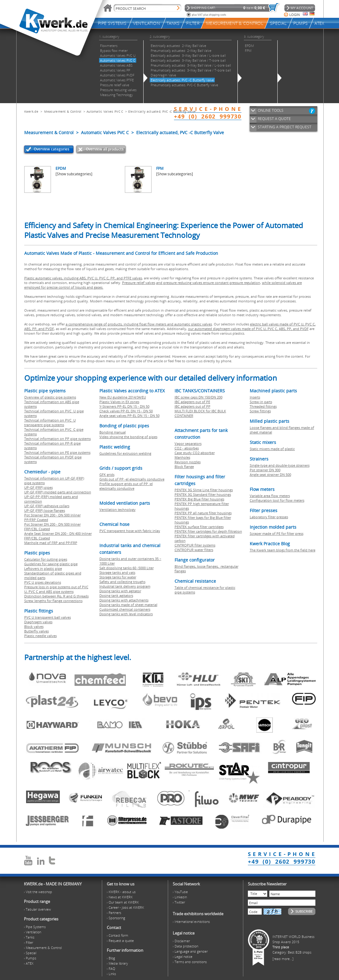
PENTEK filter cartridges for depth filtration (208, 531)
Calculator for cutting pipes (46, 559)
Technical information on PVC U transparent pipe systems (50, 422)
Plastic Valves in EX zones (119, 402)
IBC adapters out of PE (192, 402)
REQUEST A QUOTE (274, 119)
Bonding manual (113, 432)
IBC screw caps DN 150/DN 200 (198, 397)
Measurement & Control (63, 111)
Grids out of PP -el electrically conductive (132, 479)
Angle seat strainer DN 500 (270, 474)
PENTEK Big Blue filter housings (199, 499)
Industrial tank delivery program (125, 586)
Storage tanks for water (118, 577)
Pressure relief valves (139, 283)
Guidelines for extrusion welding (125, 453)
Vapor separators (188, 443)
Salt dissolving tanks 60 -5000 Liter (127, 568)
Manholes (182, 457)
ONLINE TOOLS (271, 110)
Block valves (34, 626)
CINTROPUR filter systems (195, 545)
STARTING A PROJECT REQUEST (285, 127)
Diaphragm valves (38, 622)
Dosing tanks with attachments (124, 600)
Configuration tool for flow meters (277, 500)
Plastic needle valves (40, 636)
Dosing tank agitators (116, 595)
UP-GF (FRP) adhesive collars (47, 506)
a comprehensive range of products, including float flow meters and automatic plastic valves (139, 324)
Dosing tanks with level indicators (126, 614)
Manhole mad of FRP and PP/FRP (51, 543)
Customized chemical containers (125, 609)
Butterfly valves (37, 631)
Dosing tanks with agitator (120, 591)
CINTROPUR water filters (194, 550)
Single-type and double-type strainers (280, 465)
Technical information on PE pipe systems (57, 452)
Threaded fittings (263, 406)
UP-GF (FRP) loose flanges (45, 510)
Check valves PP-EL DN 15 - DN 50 (126, 411)
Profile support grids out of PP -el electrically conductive (126, 486)
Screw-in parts (261, 402)
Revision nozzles (188, 462)
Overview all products (105, 149)
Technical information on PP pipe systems (58, 439)
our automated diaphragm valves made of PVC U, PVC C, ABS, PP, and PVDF (248, 329)
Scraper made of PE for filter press (277, 533)
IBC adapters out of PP (193, 406)
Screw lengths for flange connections (53, 601)
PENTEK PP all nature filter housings (203, 513)
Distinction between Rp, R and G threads (56, 596)
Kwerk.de (31, 111)
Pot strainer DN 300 (265, 470)
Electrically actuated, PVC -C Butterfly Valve (162, 111)
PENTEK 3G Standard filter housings (203, 494)
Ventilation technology (117, 509)
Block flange (184, 467)
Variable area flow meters (270, 496)
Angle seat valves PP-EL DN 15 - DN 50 (129, 416)
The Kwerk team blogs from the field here (283, 550)
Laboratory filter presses (269, 517)
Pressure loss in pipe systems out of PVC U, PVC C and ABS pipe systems (56, 589)
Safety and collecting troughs (122, 582)
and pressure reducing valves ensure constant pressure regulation (208, 283)
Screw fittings (260, 411)
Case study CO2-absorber (195, 453)
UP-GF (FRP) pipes (39, 487)
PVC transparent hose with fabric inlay (130, 531)
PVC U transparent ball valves (48, 617)
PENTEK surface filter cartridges (199, 527)
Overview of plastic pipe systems (50, 397)
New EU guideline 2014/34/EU (123, 397)
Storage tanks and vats (117, 572)
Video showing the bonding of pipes (128, 437)
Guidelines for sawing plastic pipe (51, 564)
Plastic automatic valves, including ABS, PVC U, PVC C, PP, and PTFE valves (83, 278)
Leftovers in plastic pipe (43, 568)
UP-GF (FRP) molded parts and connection (58, 492)
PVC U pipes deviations (43, 582)
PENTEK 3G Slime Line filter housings (204, 490)
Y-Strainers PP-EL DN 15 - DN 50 (124, 406)
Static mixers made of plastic (272, 449)
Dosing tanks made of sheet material (128, 605)
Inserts (255, 397)
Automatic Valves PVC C (105, 111)
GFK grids (107, 474)
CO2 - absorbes (187, 448)
